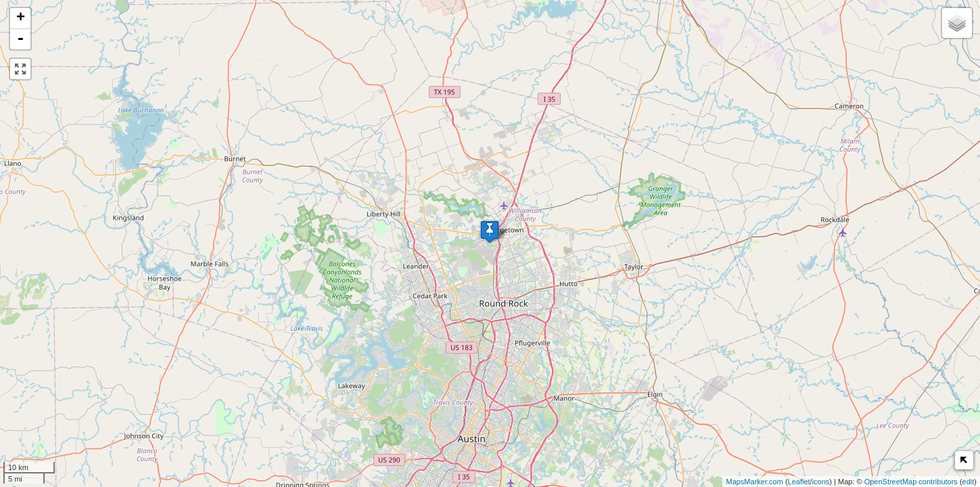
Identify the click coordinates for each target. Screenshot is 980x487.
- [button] (20, 39)
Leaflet (799, 482)
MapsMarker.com (754, 482)
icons (821, 482)
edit (969, 482)
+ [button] (21, 18)
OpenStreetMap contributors (911, 482)
